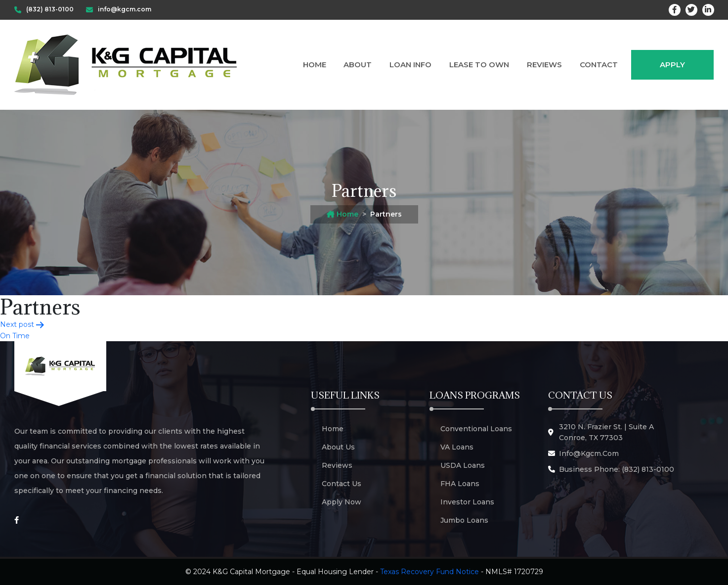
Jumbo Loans (464, 520)
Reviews (544, 65)
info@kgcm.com (589, 453)
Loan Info (410, 65)
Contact (599, 65)
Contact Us (342, 484)
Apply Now (342, 502)
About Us (338, 447)
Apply (672, 65)
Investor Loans (467, 502)
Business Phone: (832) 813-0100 (617, 469)
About (358, 65)
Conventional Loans (476, 429)
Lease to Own (479, 65)
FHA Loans (460, 484)
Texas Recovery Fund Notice (429, 572)
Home (315, 65)
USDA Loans (463, 465)
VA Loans (457, 447)
